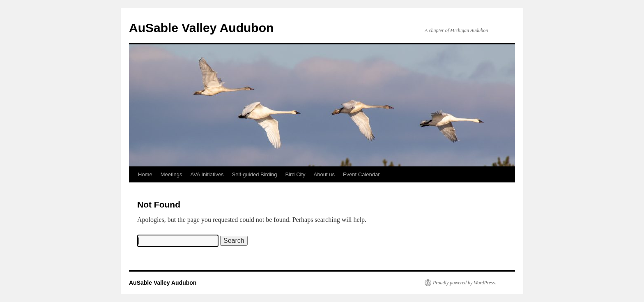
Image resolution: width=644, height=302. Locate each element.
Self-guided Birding (255, 174)
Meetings (171, 174)
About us (324, 174)
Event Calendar (361, 174)
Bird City (295, 174)
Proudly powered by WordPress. (465, 283)
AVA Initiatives (207, 174)
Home (145, 174)
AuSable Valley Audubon (201, 28)
